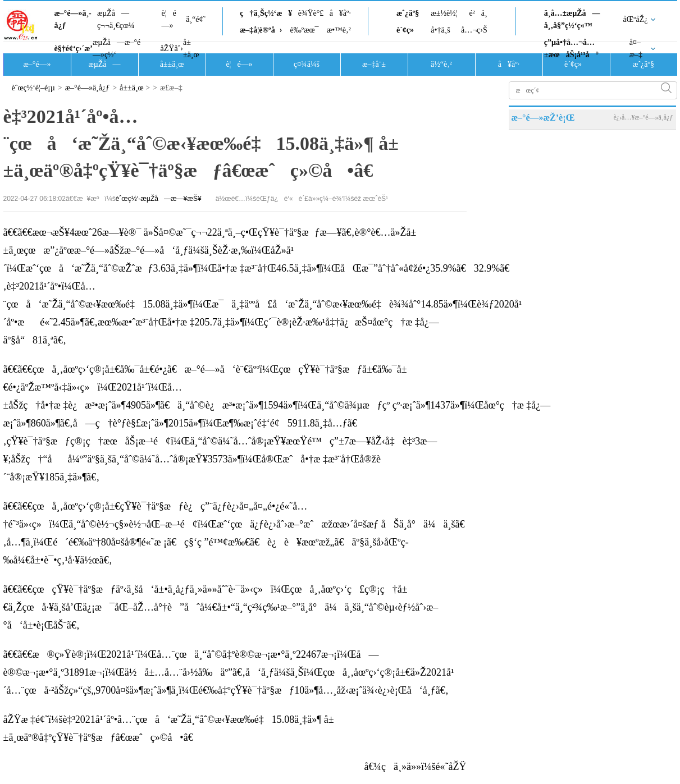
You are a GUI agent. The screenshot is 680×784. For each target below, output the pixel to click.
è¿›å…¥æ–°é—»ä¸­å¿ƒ (643, 117)
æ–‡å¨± (374, 64)
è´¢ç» (408, 30)
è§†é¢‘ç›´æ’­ (74, 49)
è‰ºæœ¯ (305, 30)
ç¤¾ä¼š (307, 64)
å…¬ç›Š (474, 30)
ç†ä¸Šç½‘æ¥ (266, 13)
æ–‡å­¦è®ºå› (261, 30)
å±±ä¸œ (191, 49)
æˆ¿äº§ (408, 13)
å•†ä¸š (440, 30)
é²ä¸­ (478, 13)
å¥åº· (340, 13)
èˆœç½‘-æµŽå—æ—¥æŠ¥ (159, 199)
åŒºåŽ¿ (636, 19)
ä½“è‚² (441, 64)
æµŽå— (104, 64)
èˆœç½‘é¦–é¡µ (33, 88)
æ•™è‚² (339, 30)
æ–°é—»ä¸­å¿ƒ (73, 19)
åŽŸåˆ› (172, 49)
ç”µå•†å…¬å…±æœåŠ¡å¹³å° (571, 49)
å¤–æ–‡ (636, 49)
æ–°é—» (37, 64)
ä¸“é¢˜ (196, 19)
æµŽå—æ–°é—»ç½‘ (117, 49)
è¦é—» (169, 19)
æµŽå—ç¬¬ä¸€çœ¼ (116, 19)
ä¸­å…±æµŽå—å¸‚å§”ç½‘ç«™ (572, 19)
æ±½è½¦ (444, 13)
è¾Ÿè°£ (311, 13)
